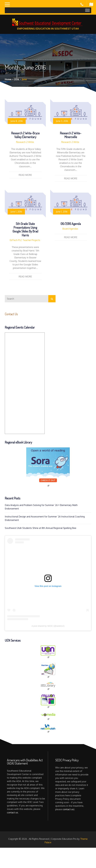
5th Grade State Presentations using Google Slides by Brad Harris (25, 229)
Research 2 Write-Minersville (71, 135)
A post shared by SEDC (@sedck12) (48, 626)
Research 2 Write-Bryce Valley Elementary (25, 135)
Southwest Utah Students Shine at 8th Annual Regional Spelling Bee (41, 528)
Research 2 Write (25, 142)
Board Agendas (70, 229)
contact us (12, 812)
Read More (25, 175)
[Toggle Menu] (87, 10)
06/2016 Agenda (71, 224)
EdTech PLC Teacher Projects (25, 240)
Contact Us (11, 314)
